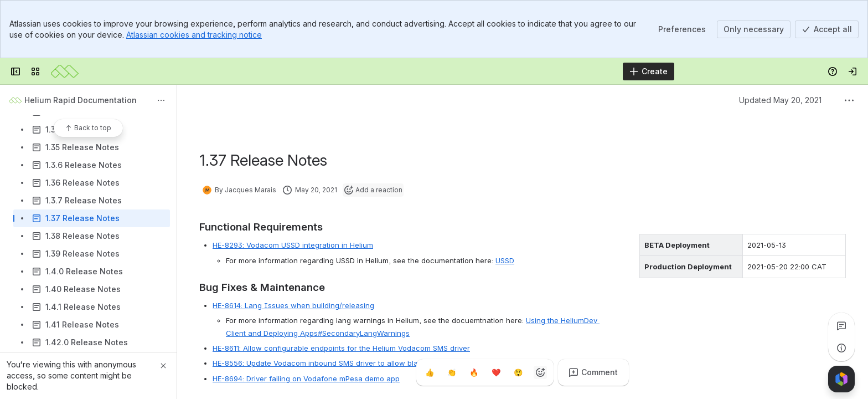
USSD (505, 260)
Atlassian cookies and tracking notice (194, 35)
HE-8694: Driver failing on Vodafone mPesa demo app (306, 378)
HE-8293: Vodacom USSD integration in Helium (293, 245)
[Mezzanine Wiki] (65, 71)
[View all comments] (841, 326)
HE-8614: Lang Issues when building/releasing (293, 305)
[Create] (649, 71)
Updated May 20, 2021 (780, 100)
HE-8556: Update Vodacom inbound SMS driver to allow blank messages (338, 363)
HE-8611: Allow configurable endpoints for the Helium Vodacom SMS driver (341, 348)
